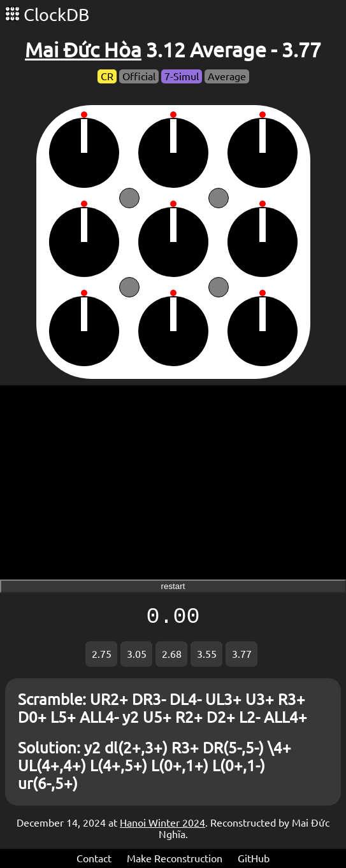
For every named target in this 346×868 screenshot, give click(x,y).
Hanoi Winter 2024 (162, 823)
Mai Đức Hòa (83, 50)
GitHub (254, 858)
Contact (94, 858)
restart (173, 586)
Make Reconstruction (175, 858)
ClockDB (47, 15)
